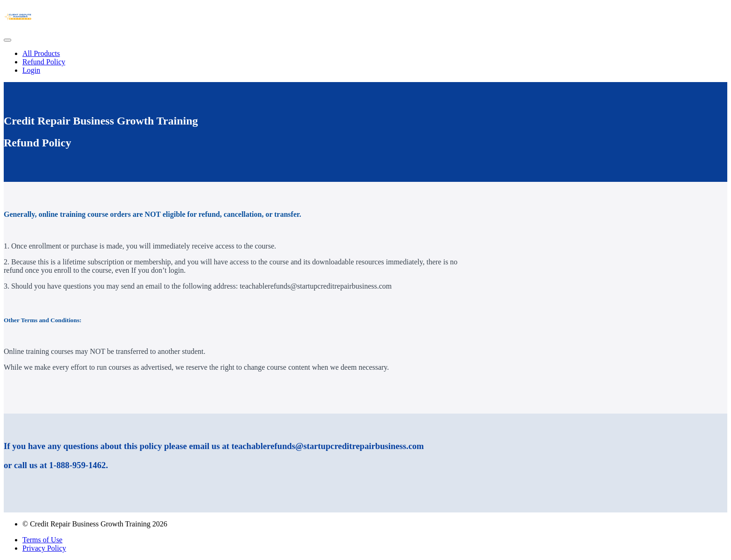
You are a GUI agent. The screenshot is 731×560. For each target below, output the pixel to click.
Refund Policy (44, 62)
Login (31, 70)
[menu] (365, 62)
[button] (7, 40)
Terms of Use (42, 540)
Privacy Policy (44, 548)
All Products (41, 53)
